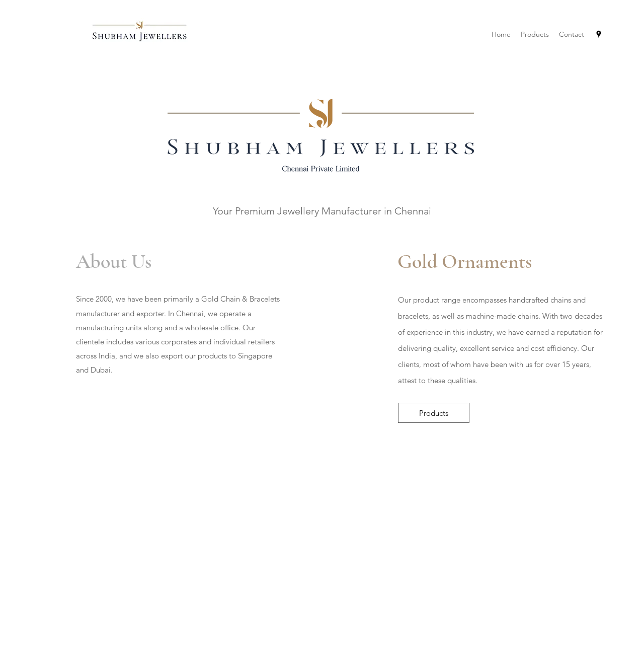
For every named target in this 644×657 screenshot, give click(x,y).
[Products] (434, 413)
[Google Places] (599, 34)
